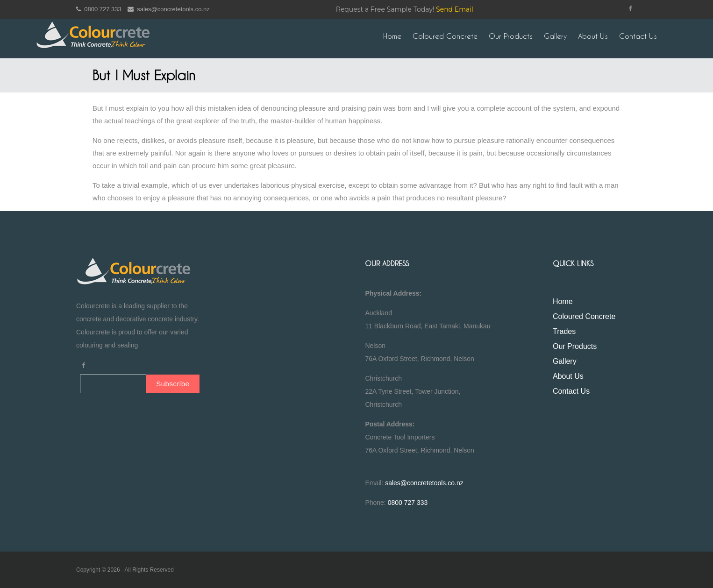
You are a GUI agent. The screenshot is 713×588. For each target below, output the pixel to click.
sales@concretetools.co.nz (169, 9)
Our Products (511, 36)
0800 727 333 (99, 9)
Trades (564, 331)
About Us (593, 36)
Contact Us (638, 36)
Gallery (555, 36)
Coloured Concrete (445, 36)
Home (392, 36)
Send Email (455, 9)
